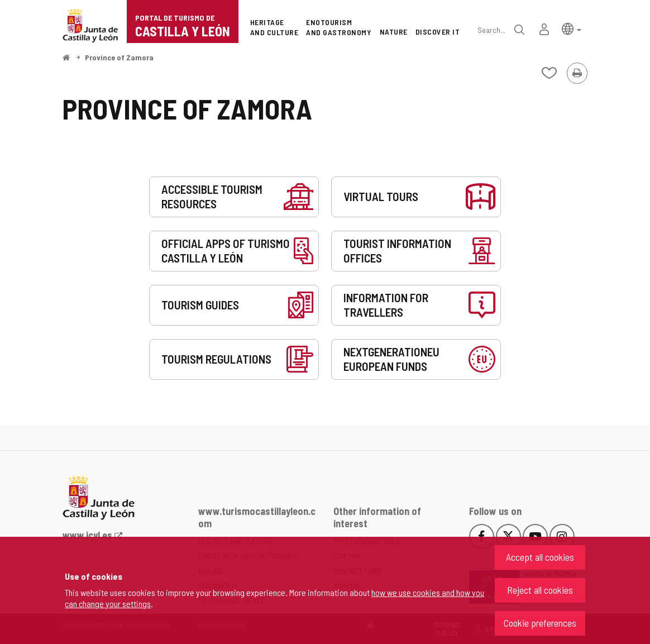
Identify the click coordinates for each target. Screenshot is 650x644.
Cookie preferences (540, 623)
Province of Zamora (119, 57)
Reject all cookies (540, 590)
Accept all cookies (540, 557)
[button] (572, 28)
